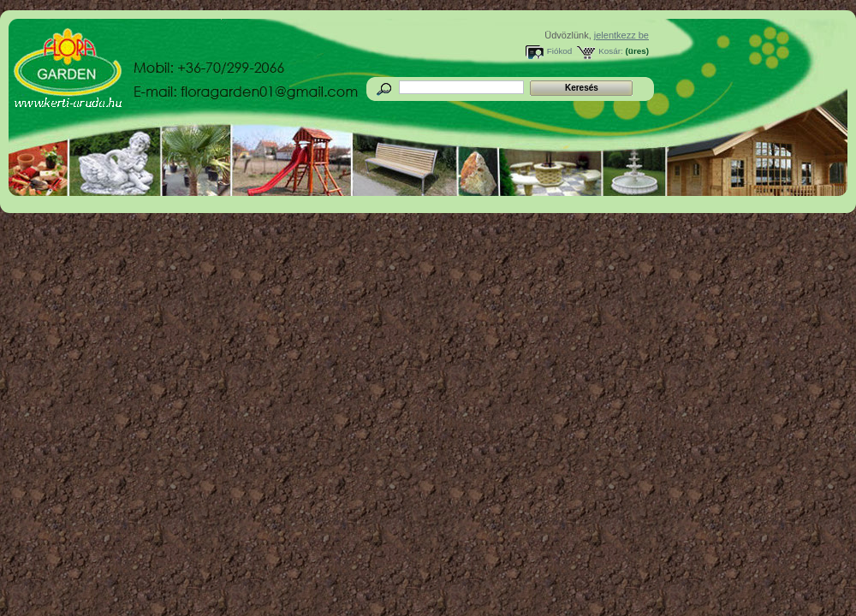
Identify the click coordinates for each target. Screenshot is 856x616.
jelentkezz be (621, 35)
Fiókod (560, 51)
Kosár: (611, 51)
